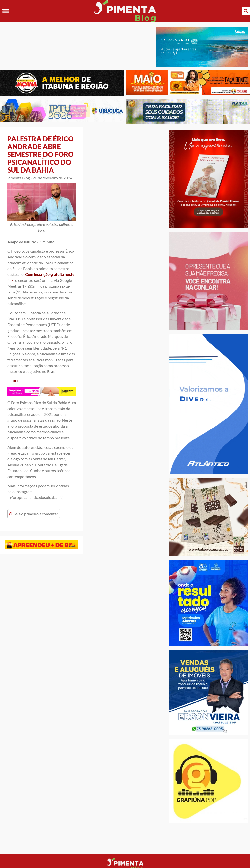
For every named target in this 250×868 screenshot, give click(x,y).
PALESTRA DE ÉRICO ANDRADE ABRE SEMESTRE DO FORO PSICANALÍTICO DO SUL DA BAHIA (40, 154)
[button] (5, 11)
